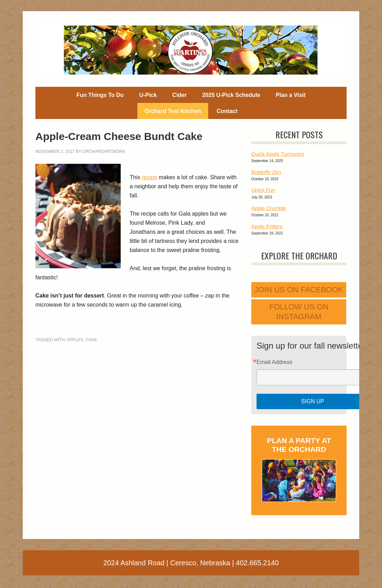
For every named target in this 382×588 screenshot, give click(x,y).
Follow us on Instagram (299, 312)
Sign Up (313, 401)
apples (75, 340)
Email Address (274, 362)
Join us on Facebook (299, 290)
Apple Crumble (269, 208)
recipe (150, 177)
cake (91, 340)
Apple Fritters (267, 226)
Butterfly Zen (266, 172)
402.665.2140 (257, 563)
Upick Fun (263, 190)
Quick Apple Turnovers (278, 154)
